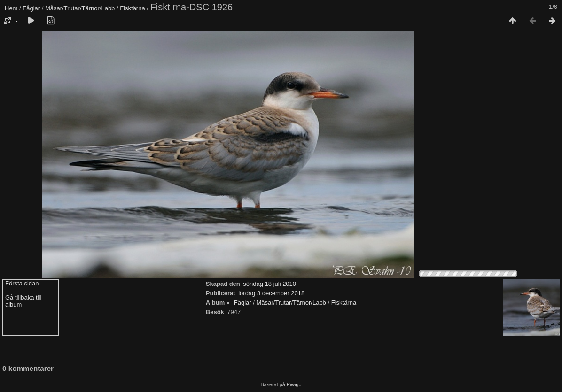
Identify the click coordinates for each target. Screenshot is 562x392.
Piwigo (294, 384)
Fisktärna (132, 8)
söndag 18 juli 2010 (269, 284)
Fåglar (31, 8)
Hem (11, 8)
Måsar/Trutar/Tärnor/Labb (80, 8)
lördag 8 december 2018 (271, 293)
